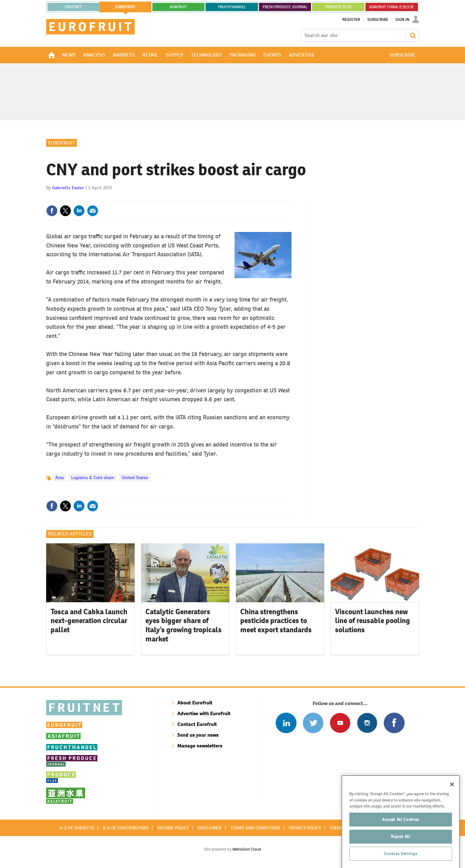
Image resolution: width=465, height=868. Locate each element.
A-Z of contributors (126, 828)
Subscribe (378, 20)
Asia (59, 478)
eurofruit (125, 7)
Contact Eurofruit (197, 724)
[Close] (452, 800)
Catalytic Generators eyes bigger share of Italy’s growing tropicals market (184, 625)
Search (413, 35)
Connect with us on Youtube (340, 723)
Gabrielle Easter (68, 188)
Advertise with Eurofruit (204, 713)
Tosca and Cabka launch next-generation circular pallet (89, 621)
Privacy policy (305, 828)
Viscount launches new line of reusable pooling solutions (373, 621)
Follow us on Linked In (286, 723)
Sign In (402, 20)
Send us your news (198, 735)
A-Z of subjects (77, 828)
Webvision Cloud (247, 849)
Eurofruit (61, 143)
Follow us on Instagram (367, 723)
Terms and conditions (255, 828)
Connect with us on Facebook (394, 723)
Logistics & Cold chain (93, 478)
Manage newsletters (200, 746)
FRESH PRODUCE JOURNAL (285, 7)
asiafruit (178, 7)
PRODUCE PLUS (338, 7)
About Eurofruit (195, 703)
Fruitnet (73, 7)
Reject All (401, 852)
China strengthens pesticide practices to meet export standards (276, 621)
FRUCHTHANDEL (232, 7)
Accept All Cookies (401, 835)
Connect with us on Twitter (313, 723)
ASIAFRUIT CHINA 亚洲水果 (392, 7)
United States (135, 478)
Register (351, 20)
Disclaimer (209, 828)
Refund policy (173, 828)
